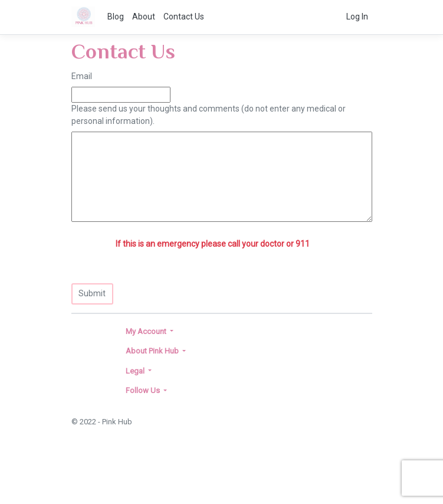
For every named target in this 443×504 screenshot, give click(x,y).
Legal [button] (136, 371)
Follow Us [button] (144, 390)
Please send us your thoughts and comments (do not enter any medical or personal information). (209, 115)
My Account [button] (147, 331)
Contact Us (184, 17)
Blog (116, 17)
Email (82, 76)
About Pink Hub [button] (153, 351)
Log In (357, 17)
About (144, 17)
